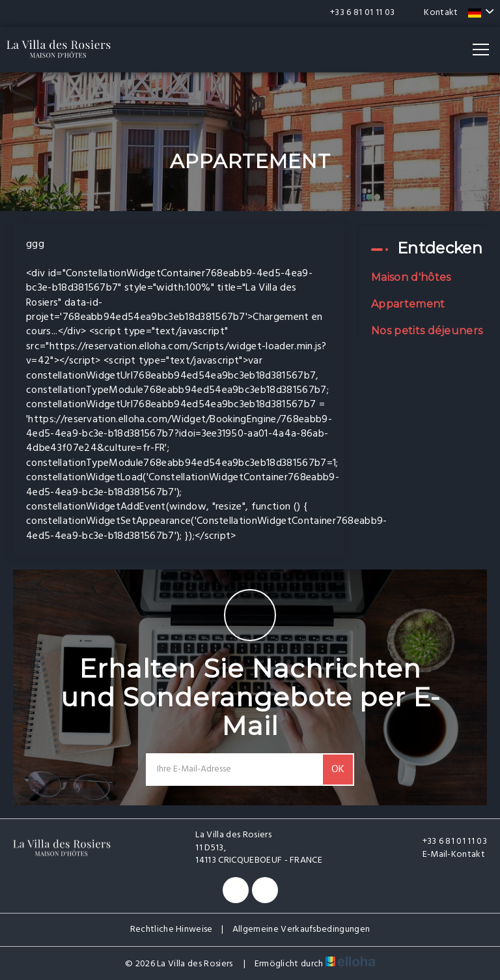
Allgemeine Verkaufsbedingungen (301, 930)
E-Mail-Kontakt (446, 855)
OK (338, 770)
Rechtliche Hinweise (172, 930)
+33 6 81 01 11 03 (447, 842)
